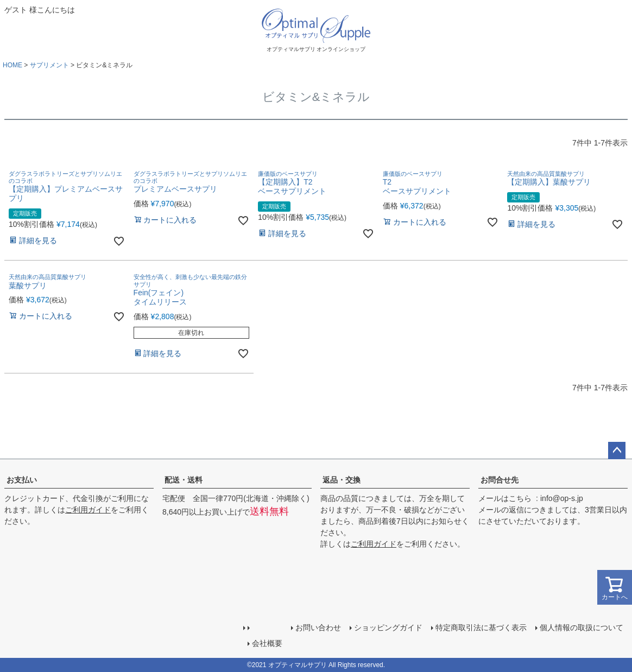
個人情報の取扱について (582, 627)
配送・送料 (184, 480)
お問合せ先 (500, 480)
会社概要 (267, 643)
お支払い (22, 480)
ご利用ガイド (88, 510)
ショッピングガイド (388, 627)
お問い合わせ (318, 627)
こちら (520, 498)
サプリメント (49, 65)
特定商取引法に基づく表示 (481, 627)
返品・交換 (342, 480)
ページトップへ (617, 451)
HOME (12, 65)
